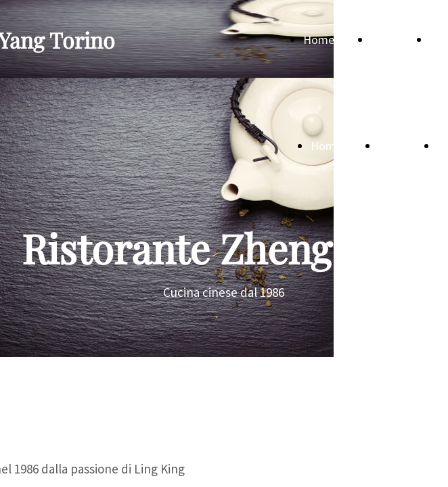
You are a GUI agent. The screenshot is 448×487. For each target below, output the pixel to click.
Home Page (333, 40)
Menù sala (396, 40)
